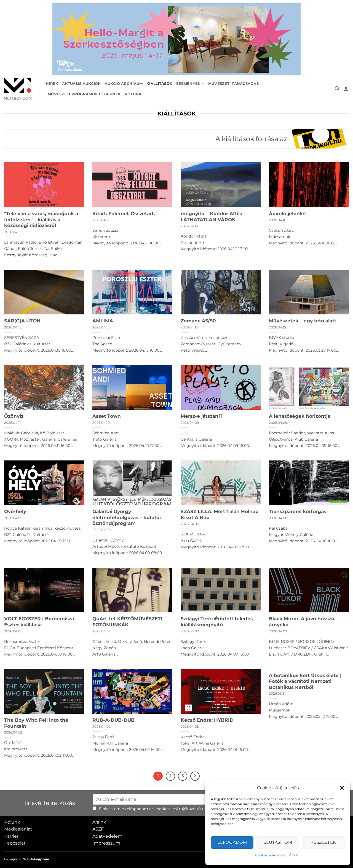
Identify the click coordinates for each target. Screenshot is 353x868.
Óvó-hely (15, 511)
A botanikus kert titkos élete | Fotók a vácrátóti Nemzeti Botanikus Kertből (305, 681)
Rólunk (133, 94)
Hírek (52, 84)
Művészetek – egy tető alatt (303, 321)
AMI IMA (103, 321)
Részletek (323, 842)
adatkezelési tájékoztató (178, 809)
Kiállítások (159, 84)
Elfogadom (232, 842)
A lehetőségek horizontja (300, 416)
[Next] (195, 776)
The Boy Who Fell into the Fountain (36, 723)
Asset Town (107, 416)
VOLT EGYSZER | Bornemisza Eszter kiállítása (39, 622)
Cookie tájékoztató (271, 855)
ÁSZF (293, 855)
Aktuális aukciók (81, 84)
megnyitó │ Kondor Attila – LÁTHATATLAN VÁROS (213, 217)
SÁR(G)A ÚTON (22, 321)
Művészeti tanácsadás (233, 84)
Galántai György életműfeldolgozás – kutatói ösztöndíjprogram (127, 517)
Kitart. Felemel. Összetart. (124, 214)
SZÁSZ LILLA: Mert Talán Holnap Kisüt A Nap (220, 514)
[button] (342, 788)
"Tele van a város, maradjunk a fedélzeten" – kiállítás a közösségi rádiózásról (41, 219)
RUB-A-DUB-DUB (113, 720)
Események (190, 84)
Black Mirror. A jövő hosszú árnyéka (302, 622)
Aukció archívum (124, 84)
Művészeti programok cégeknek (84, 94)
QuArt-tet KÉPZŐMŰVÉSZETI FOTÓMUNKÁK (127, 622)
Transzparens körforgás (298, 511)
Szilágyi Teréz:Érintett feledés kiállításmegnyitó (217, 622)
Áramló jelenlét (288, 214)
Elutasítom (278, 842)
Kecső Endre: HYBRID (207, 720)
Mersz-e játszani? (202, 416)
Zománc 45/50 (198, 321)
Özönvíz (14, 416)
